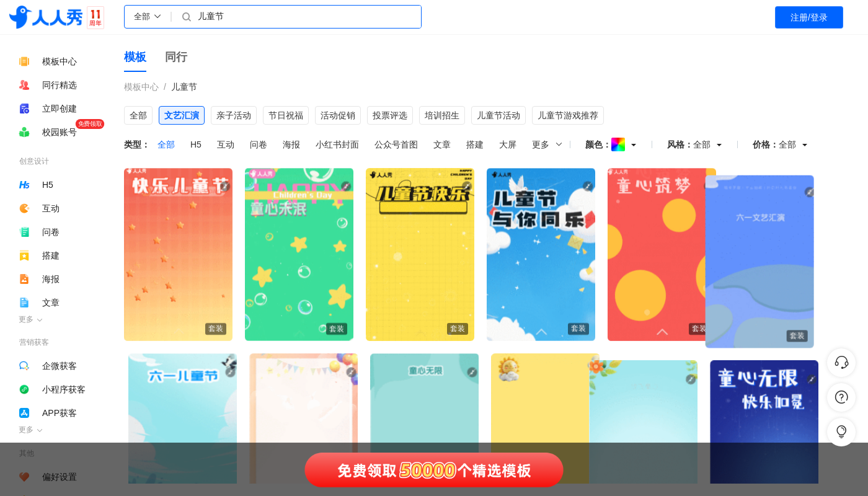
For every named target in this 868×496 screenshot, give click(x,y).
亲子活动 (234, 115)
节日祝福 (286, 115)
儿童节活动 (498, 115)
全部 (138, 115)
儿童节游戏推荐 (568, 115)
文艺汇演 (182, 115)
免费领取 (90, 124)
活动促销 (338, 115)
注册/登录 (809, 17)
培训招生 (442, 115)
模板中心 (141, 87)
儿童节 (184, 87)
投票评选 (390, 115)
